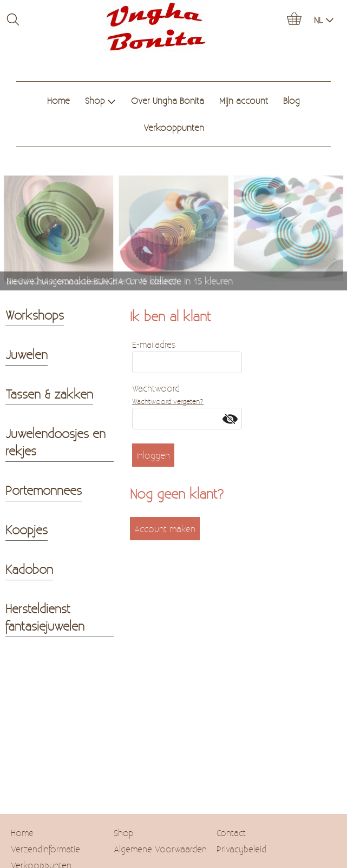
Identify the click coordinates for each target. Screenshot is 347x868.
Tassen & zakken (49, 394)
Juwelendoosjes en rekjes (55, 442)
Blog (292, 100)
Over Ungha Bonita (168, 100)
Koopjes (27, 529)
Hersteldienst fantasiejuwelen (45, 617)
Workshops (35, 315)
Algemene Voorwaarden (160, 849)
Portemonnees (44, 490)
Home (58, 100)
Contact (231, 833)
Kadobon (29, 569)
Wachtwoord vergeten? (168, 401)
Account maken (165, 529)
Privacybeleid (241, 849)
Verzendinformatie (45, 849)
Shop (100, 100)
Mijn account (244, 100)
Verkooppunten (174, 127)
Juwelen (27, 354)
